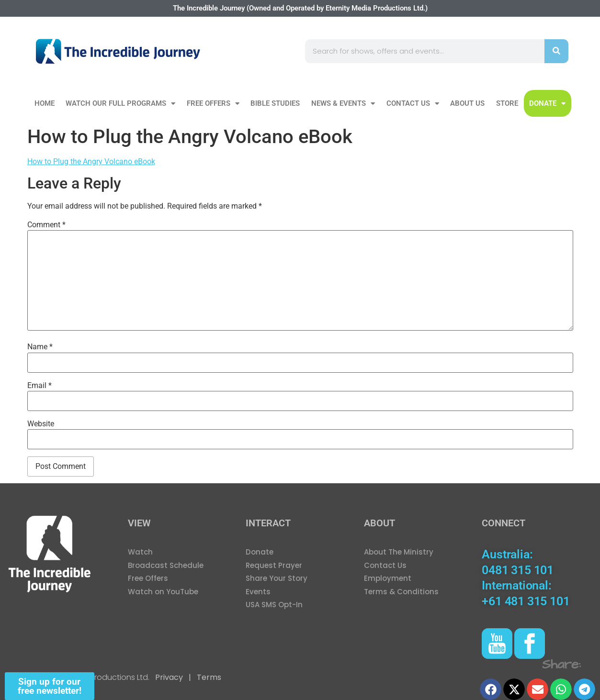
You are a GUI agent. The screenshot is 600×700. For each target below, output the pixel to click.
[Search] (556, 51)
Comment (46, 225)
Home (45, 103)
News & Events (343, 104)
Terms (208, 677)
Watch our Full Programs (120, 104)
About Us (467, 103)
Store (507, 103)
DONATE (547, 104)
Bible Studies (275, 103)
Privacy (169, 677)
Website (41, 424)
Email (40, 386)
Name (40, 347)
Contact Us (413, 104)
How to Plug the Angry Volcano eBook (91, 161)
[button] (491, 689)
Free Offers (213, 104)
